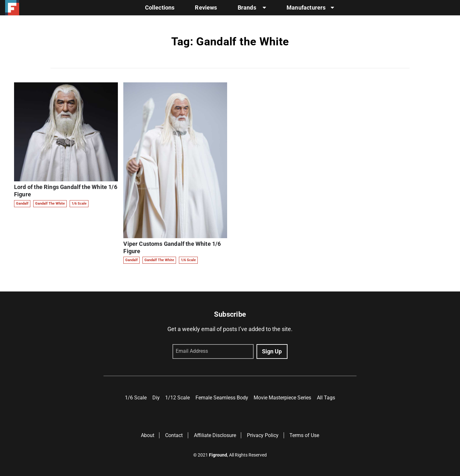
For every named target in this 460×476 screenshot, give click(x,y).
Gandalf (22, 204)
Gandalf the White (50, 204)
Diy (156, 398)
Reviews (206, 8)
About (148, 435)
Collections (160, 8)
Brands (252, 8)
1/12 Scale (177, 398)
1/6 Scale (79, 204)
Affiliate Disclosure (215, 435)
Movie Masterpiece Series (282, 398)
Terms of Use (304, 435)
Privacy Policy (263, 435)
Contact (174, 435)
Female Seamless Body (222, 398)
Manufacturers (310, 8)
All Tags (326, 398)
